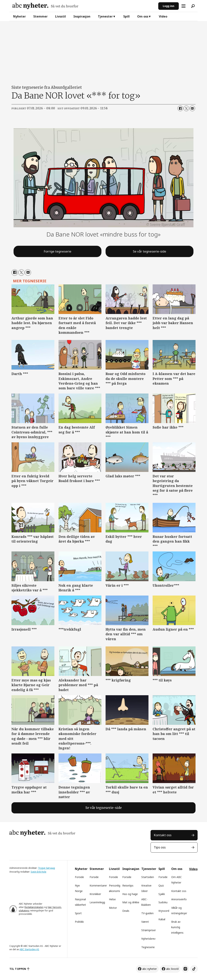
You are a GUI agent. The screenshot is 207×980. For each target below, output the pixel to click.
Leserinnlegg (97, 902)
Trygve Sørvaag (46, 868)
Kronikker (95, 894)
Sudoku (163, 902)
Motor (113, 908)
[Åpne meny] (183, 6)
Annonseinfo (179, 899)
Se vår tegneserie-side (150, 251)
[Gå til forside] (45, 6)
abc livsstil (172, 969)
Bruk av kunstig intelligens (177, 927)
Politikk (79, 922)
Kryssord (164, 911)
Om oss (143, 16)
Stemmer (40, 16)
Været (145, 922)
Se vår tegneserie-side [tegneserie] (104, 808)
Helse (112, 899)
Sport (78, 913)
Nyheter (19, 16)
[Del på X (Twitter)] (186, 108)
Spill (126, 16)
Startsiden (148, 877)
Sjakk (162, 894)
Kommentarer (98, 885)
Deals (126, 911)
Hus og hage (130, 894)
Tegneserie (148, 947)
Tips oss (160, 847)
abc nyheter (150, 969)
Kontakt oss (163, 835)
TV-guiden (147, 913)
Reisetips (128, 885)
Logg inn (169, 6)
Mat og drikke (131, 902)
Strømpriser (149, 930)
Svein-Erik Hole (38, 872)
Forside (79, 877)
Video (163, 16)
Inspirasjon (82, 16)
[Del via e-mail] (192, 108)
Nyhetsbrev (148, 939)
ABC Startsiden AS (29, 949)
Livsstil (61, 16)
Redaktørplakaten (34, 907)
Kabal (162, 919)
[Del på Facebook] (180, 108)
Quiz (161, 885)
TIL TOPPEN (18, 969)
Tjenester (105, 16)
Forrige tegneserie (57, 251)
